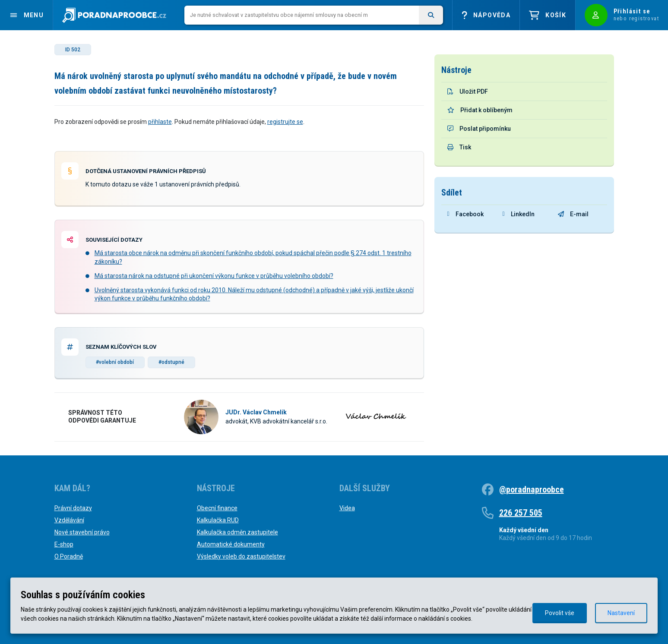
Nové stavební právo (82, 532)
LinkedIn (519, 214)
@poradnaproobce (532, 489)
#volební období (115, 362)
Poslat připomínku (479, 129)
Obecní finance (217, 508)
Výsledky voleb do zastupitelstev (241, 556)
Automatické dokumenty (231, 544)
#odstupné (171, 362)
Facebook (465, 214)
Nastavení (621, 613)
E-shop (64, 544)
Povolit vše (560, 613)
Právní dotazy (73, 508)
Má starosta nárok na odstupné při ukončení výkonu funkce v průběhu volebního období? (214, 276)
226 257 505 (521, 513)
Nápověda (486, 15)
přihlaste (160, 122)
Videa (347, 508)
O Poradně (69, 556)
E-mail (573, 214)
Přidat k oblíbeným (480, 110)
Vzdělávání (69, 520)
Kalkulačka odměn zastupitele (237, 532)
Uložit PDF (468, 92)
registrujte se (285, 122)
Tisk (459, 147)
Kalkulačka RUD (218, 520)
